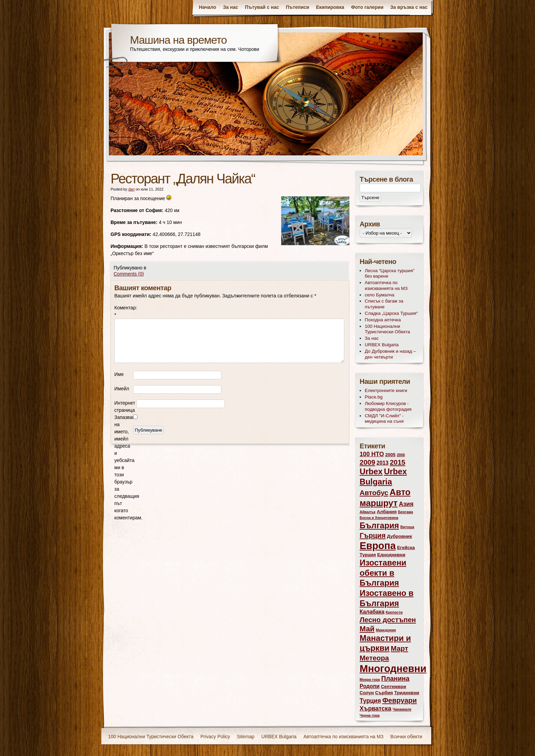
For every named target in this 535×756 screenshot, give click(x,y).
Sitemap (245, 737)
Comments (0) (129, 274)
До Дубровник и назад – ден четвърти (390, 354)
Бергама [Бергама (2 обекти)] (405, 512)
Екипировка (330, 7)
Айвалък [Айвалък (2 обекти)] (367, 512)
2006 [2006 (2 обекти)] (401, 455)
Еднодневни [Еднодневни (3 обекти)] (392, 555)
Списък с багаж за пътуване (384, 304)
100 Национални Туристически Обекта (387, 329)
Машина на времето (178, 40)
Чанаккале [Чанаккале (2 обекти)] (402, 709)
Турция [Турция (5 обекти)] (370, 701)
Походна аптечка (383, 320)
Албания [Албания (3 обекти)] (387, 512)
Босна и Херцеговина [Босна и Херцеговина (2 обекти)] (379, 518)
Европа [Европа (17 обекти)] (378, 546)
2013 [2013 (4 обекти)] (382, 463)
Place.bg (374, 397)
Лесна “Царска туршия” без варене (390, 274)
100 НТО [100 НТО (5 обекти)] (372, 454)
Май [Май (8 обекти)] (367, 629)
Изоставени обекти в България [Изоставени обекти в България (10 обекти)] (383, 573)
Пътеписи (298, 7)
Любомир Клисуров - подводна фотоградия (388, 406)
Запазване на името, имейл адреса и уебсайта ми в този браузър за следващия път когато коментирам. (124, 467)
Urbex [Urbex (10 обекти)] (371, 472)
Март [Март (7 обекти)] (399, 648)
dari (131, 189)
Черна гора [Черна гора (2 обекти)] (370, 715)
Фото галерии (367, 7)
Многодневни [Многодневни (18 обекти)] (393, 668)
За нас (231, 7)
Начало (208, 7)
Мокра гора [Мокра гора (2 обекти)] (370, 680)
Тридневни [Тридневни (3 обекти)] (407, 693)
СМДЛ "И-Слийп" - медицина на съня (384, 419)
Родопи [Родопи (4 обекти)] (370, 686)
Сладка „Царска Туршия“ (391, 313)
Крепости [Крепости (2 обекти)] (394, 612)
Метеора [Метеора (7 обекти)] (374, 658)
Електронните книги (386, 390)
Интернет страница (125, 407)
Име (119, 374)
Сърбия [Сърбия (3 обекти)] (384, 693)
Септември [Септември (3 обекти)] (393, 687)
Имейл (122, 389)
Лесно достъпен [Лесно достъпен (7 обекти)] (388, 620)
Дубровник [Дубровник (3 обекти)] (399, 536)
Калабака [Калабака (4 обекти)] (372, 612)
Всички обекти (406, 737)
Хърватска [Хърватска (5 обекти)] (375, 709)
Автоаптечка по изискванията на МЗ (386, 285)
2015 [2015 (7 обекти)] (397, 462)
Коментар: (124, 311)
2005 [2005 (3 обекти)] (390, 455)
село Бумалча (380, 295)
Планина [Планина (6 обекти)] (395, 679)
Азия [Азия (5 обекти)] (406, 504)
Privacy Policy (215, 737)
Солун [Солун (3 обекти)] (367, 693)
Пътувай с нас (262, 7)
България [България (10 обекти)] (379, 526)
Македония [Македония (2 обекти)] (386, 630)
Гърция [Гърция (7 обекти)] (373, 535)
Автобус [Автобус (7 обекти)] (374, 493)
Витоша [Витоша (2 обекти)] (407, 527)
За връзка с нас (409, 7)
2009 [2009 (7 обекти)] (367, 462)
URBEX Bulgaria (382, 345)
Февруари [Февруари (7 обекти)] (399, 700)
